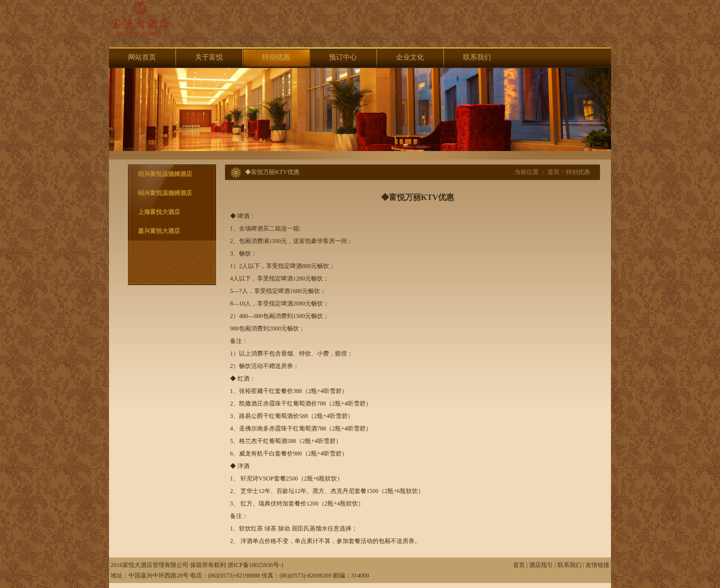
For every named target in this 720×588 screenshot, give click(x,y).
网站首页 (142, 57)
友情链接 (597, 565)
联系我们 (477, 57)
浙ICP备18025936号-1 (256, 565)
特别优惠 (276, 57)
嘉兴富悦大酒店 (159, 231)
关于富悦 (209, 57)
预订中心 (343, 57)
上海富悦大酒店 (159, 212)
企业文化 (410, 57)
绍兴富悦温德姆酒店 (165, 174)
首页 (553, 172)
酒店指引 (541, 565)
